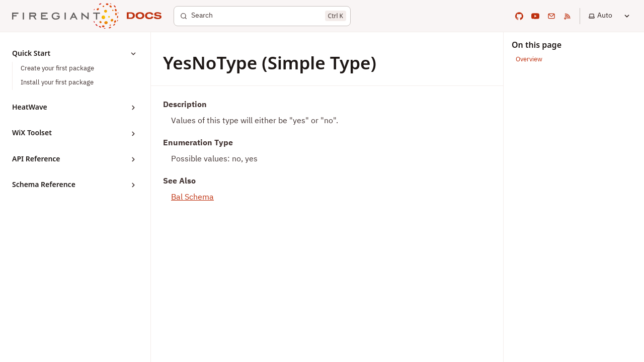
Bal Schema (192, 198)
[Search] (262, 16)
